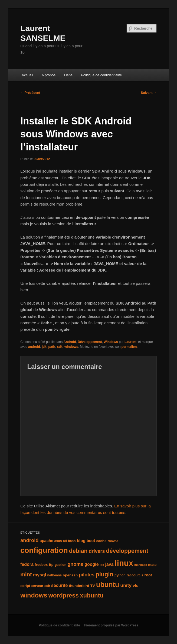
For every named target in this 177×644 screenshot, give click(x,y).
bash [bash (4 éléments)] (72, 541)
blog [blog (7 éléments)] (81, 541)
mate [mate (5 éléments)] (152, 565)
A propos (49, 75)
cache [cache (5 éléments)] (101, 541)
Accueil (27, 75)
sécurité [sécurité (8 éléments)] (59, 585)
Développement (90, 342)
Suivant (149, 93)
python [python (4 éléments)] (120, 575)
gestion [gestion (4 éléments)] (60, 565)
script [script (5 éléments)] (25, 586)
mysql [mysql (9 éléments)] (40, 575)
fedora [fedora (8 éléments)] (27, 564)
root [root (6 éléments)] (148, 575)
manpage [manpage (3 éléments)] (141, 565)
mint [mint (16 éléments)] (26, 574)
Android (70, 342)
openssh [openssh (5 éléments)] (70, 575)
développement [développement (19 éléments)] (127, 551)
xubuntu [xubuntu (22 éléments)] (92, 595)
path (52, 347)
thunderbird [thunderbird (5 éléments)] (79, 586)
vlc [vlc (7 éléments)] (135, 585)
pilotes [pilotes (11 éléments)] (87, 575)
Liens (68, 75)
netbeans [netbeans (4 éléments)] (55, 575)
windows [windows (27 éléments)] (34, 595)
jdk (44, 347)
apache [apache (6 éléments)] (47, 541)
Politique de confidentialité (101, 75)
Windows (111, 342)
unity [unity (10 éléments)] (126, 585)
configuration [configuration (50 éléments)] (44, 550)
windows (71, 347)
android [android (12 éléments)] (29, 540)
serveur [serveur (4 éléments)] (37, 586)
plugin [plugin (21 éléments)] (104, 574)
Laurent (130, 342)
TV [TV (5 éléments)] (93, 586)
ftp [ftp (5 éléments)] (51, 565)
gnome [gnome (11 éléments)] (75, 564)
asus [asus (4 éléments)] (58, 541)
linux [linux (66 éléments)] (124, 563)
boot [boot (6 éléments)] (91, 541)
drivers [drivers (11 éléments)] (97, 551)
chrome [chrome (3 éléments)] (113, 541)
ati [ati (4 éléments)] (65, 541)
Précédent (30, 93)
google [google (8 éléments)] (91, 564)
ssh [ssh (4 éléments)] (47, 586)
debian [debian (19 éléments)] (78, 551)
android (34, 347)
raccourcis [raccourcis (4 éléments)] (135, 575)
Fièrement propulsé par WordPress (111, 625)
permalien (129, 347)
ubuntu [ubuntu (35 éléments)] (108, 584)
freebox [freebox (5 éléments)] (41, 565)
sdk (60, 347)
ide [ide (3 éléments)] (102, 565)
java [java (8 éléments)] (109, 564)
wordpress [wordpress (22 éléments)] (64, 595)
